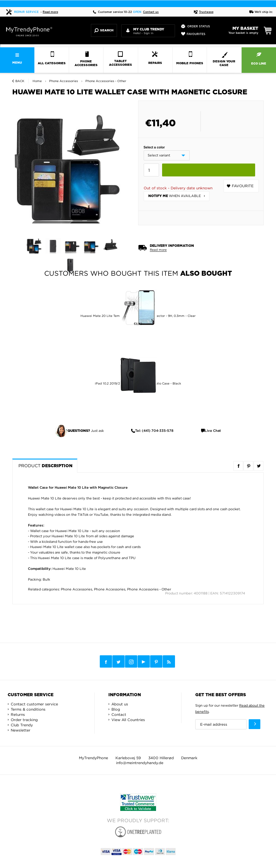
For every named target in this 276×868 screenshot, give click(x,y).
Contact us (151, 12)
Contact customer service (34, 704)
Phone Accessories (76, 589)
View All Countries (128, 720)
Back (20, 81)
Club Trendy (22, 725)
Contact (119, 714)
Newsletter (21, 730)
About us (120, 704)
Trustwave (204, 12)
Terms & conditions (28, 709)
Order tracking (24, 720)
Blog (116, 709)
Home (37, 81)
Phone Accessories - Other (149, 589)
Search (104, 30)
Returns (18, 714)
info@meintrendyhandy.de (140, 763)
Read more (50, 12)
